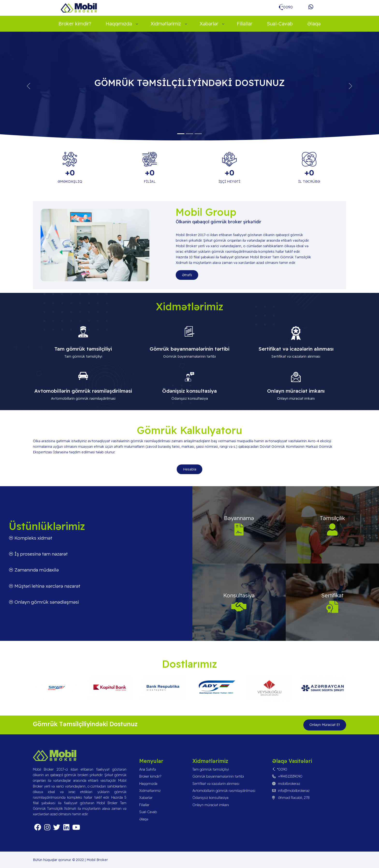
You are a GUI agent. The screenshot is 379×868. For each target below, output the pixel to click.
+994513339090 (287, 776)
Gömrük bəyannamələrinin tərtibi (218, 776)
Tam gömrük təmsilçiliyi (211, 769)
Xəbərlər (209, 24)
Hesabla (190, 469)
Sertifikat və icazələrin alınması (216, 784)
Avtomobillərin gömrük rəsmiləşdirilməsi (224, 791)
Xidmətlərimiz (166, 24)
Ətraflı (187, 275)
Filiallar (245, 24)
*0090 (280, 769)
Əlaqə (314, 24)
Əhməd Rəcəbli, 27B (291, 798)
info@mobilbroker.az (291, 791)
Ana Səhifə (148, 769)
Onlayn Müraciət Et (325, 725)
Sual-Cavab (280, 24)
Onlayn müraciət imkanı (211, 805)
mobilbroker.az (286, 784)
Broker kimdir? (75, 24)
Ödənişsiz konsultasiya (210, 798)
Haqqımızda (119, 24)
